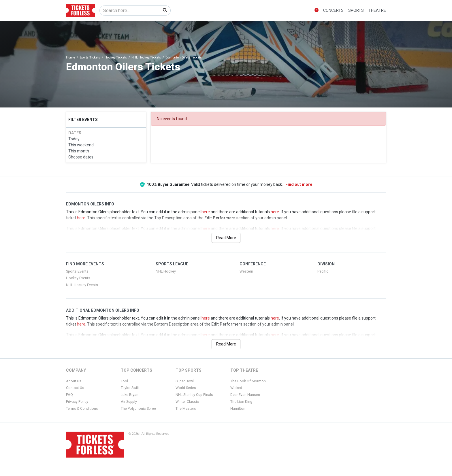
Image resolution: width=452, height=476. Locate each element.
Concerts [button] (333, 10)
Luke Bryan (130, 395)
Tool (124, 381)
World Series (186, 388)
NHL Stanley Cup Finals (194, 395)
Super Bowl (185, 381)
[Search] (130, 11)
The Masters (186, 409)
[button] (317, 11)
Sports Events (77, 271)
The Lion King (241, 402)
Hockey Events (78, 278)
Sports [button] (356, 10)
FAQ (69, 395)
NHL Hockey (166, 271)
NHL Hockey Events (82, 285)
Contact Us (75, 388)
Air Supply (129, 402)
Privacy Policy (77, 402)
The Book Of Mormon (248, 381)
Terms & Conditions (82, 409)
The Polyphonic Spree (138, 409)
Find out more (299, 184)
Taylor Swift (130, 388)
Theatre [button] (377, 10)
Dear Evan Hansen (245, 395)
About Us (74, 381)
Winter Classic (187, 402)
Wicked (236, 388)
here (206, 212)
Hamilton (238, 409)
